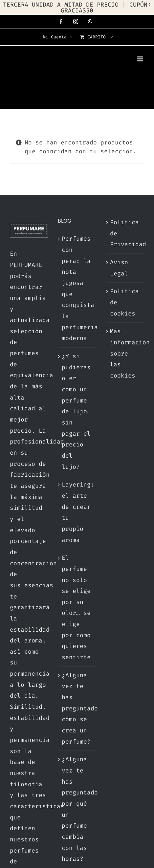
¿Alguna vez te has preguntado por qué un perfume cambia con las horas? (77, 809)
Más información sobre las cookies (125, 353)
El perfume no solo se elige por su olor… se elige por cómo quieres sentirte (76, 608)
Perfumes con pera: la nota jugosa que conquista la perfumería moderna (77, 288)
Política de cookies (124, 302)
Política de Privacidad (125, 233)
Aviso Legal (119, 268)
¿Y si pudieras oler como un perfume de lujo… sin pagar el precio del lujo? (76, 412)
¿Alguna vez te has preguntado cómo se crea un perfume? (77, 708)
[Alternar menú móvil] (141, 59)
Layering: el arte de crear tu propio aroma (77, 512)
